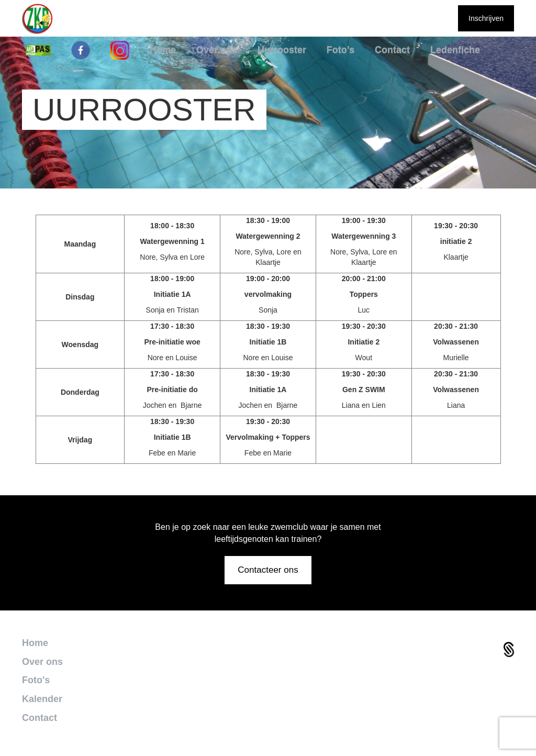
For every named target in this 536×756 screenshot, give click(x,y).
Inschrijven (486, 18)
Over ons (42, 662)
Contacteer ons (268, 570)
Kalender (42, 699)
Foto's (36, 680)
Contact (40, 718)
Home (35, 643)
